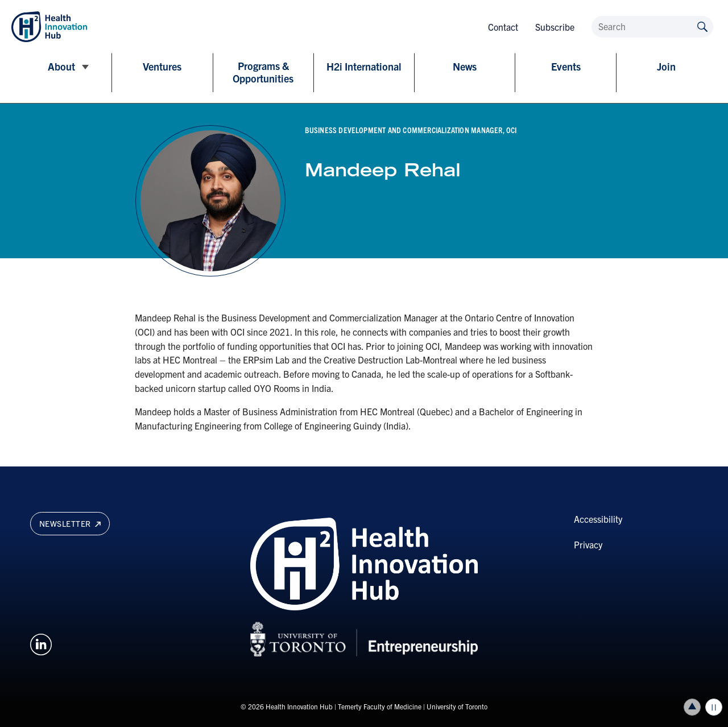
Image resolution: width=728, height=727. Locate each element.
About (61, 67)
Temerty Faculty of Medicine (380, 706)
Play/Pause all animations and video (714, 707)
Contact (503, 27)
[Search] (652, 27)
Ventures (162, 67)
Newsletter (70, 523)
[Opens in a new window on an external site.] (41, 643)
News (465, 67)
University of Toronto (457, 706)
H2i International (364, 67)
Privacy (588, 544)
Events (566, 67)
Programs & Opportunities (263, 72)
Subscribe (555, 27)
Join (666, 67)
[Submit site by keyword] (702, 26)
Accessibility (598, 519)
